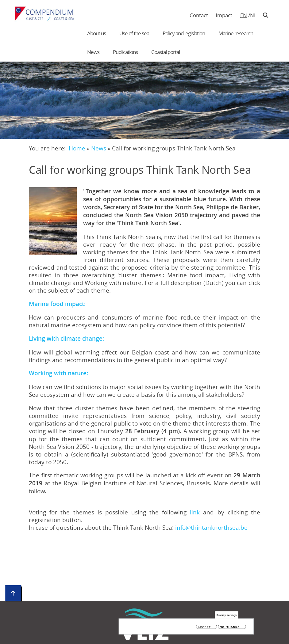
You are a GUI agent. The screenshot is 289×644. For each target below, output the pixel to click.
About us (96, 33)
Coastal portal (166, 52)
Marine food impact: (57, 304)
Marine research (236, 33)
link (197, 512)
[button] (53, 221)
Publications (125, 52)
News (93, 52)
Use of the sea (134, 33)
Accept (204, 627)
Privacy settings (227, 615)
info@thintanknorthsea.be (211, 527)
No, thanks (230, 627)
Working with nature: (58, 373)
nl (253, 15)
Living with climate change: (66, 339)
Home (77, 148)
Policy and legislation (184, 33)
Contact (199, 15)
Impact (224, 15)
